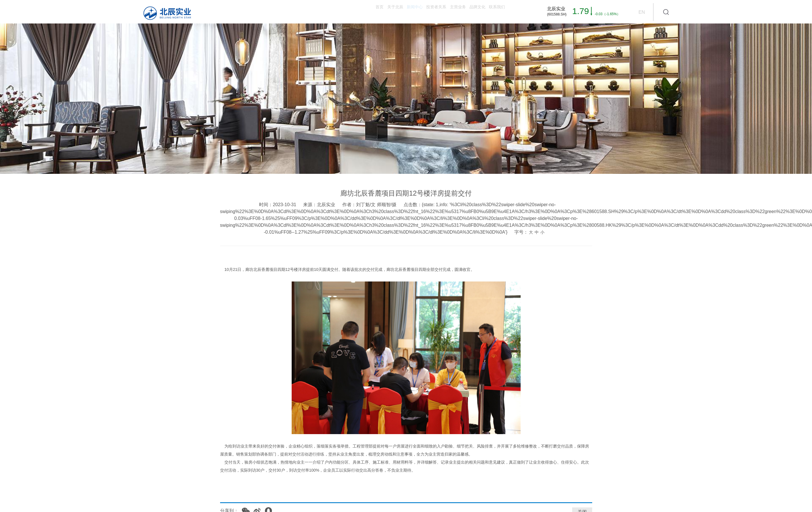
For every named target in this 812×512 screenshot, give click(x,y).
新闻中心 (347, 12)
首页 (283, 12)
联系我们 (489, 12)
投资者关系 (384, 12)
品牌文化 (455, 12)
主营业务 (420, 12)
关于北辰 (313, 12)
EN (641, 12)
